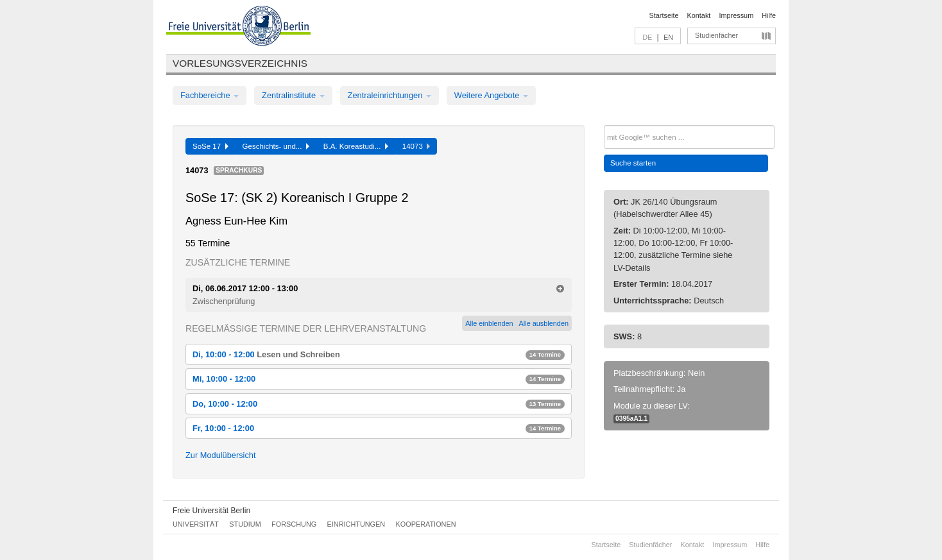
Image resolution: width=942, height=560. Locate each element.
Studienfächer (716, 35)
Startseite (664, 15)
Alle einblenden (489, 323)
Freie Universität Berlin (211, 511)
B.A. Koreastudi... (356, 146)
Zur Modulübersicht (221, 455)
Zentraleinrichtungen (390, 95)
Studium (245, 524)
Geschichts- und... (276, 146)
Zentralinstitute (293, 95)
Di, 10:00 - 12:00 (379, 354)
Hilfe (769, 15)
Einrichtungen (356, 524)
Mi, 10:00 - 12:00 (379, 379)
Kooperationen (426, 524)
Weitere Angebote (491, 95)
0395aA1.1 (631, 419)
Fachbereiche (210, 95)
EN (668, 37)
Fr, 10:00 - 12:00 (379, 428)
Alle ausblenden (544, 323)
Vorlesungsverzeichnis (240, 63)
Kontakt (699, 15)
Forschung (294, 524)
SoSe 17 (210, 146)
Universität (196, 524)
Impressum (736, 15)
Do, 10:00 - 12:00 (379, 404)
